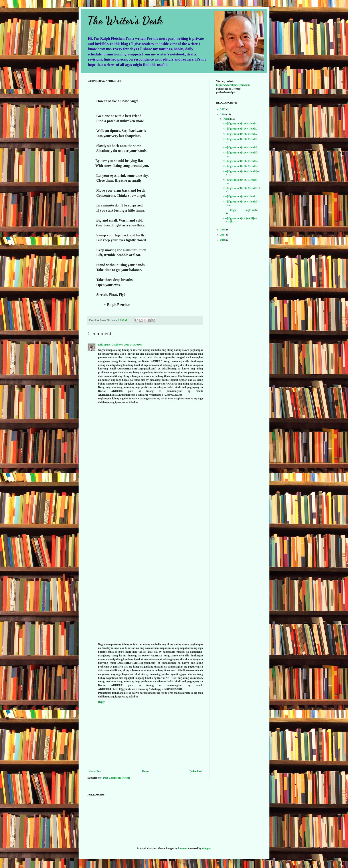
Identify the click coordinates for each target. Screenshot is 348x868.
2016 (223, 240)
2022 (223, 109)
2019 (223, 114)
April (227, 119)
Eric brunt (104, 345)
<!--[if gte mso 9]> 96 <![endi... (240, 134)
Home (145, 771)
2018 (223, 230)
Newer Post (95, 771)
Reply (101, 702)
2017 (223, 235)
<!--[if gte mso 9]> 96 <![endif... (241, 124)
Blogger (206, 848)
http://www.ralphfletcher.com (233, 85)
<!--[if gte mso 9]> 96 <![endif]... (241, 147)
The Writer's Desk (125, 20)
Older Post (196, 771)
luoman (182, 848)
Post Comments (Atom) (117, 778)
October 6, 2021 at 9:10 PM (127, 345)
